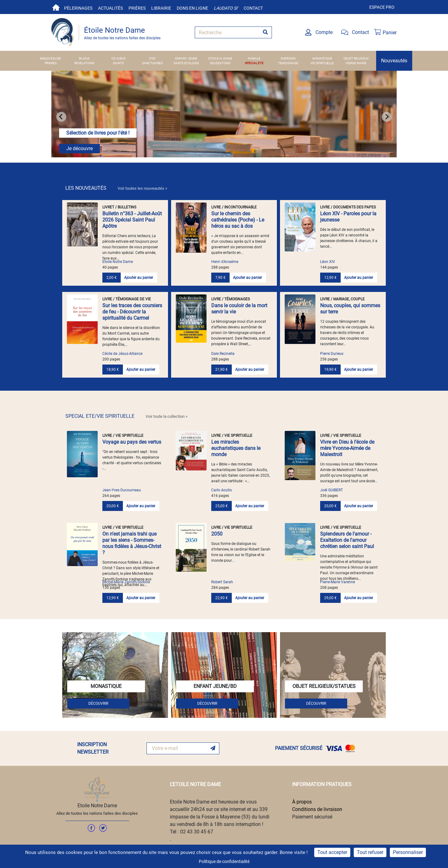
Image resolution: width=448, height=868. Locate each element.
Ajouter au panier (139, 278)
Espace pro (382, 7)
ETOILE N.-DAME (220, 58)
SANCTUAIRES (152, 63)
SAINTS (118, 63)
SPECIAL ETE (254, 63)
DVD (152, 58)
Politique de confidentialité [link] (224, 861)
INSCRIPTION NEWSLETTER (93, 748)
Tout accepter (332, 852)
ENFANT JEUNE (186, 58)
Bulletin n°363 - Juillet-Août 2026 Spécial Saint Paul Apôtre (132, 220)
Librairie (161, 8)
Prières (137, 8)
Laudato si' (226, 8)
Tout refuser (370, 852)
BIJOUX (84, 58)
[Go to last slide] (61, 117)
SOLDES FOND (220, 63)
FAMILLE (254, 58)
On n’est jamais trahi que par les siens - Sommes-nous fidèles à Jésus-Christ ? (132, 543)
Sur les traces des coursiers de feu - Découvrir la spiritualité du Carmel (132, 312)
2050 (217, 534)
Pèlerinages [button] (78, 8)
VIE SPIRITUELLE (322, 63)
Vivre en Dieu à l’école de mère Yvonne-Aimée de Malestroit (347, 448)
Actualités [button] (110, 8)
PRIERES (51, 63)
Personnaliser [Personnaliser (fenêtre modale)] (408, 852)
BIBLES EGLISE (51, 58)
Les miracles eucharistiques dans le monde (236, 448)
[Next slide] (387, 117)
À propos (302, 802)
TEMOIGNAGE (288, 63)
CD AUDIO (119, 58)
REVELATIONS (84, 63)
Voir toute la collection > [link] (167, 416)
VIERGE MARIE (356, 63)
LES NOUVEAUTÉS (116, 188)
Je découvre (79, 148)
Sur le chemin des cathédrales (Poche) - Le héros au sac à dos (238, 220)
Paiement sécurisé (312, 817)
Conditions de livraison (317, 809)
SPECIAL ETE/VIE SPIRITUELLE (126, 416)
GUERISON (288, 58)
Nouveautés (394, 61)
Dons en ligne (192, 8)
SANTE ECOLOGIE (186, 63)
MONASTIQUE (322, 58)
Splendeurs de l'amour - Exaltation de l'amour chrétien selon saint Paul (347, 540)
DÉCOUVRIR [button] (98, 703)
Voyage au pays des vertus (132, 442)
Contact (253, 8)
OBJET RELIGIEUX (356, 58)
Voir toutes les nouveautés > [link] (142, 188)
